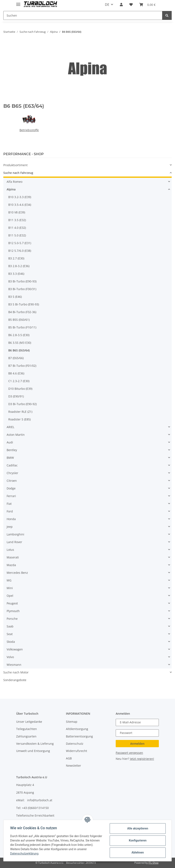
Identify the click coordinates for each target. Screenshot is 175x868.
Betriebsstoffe (29, 130)
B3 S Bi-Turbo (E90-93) (24, 304)
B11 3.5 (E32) (17, 220)
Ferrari (11, 496)
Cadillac (12, 465)
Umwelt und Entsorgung (33, 751)
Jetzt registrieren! (142, 759)
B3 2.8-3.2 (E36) (19, 266)
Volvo (10, 657)
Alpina (11, 189)
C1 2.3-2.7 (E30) (19, 381)
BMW (10, 458)
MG (9, 580)
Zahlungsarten (26, 736)
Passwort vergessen (129, 753)
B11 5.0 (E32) (17, 235)
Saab (10, 626)
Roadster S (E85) (19, 419)
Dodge (11, 488)
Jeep (10, 527)
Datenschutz (75, 744)
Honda (11, 519)
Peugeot (12, 603)
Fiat (9, 504)
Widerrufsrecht (77, 751)
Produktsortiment (15, 165)
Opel (10, 596)
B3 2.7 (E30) (16, 258)
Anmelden (137, 744)
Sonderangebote (15, 680)
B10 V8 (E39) (17, 212)
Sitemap (72, 722)
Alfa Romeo (15, 182)
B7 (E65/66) (16, 358)
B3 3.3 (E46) (16, 274)
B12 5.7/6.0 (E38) (20, 251)
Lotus (10, 550)
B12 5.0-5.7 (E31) (20, 243)
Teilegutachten (27, 729)
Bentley (12, 450)
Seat (10, 634)
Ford (10, 511)
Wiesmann (14, 665)
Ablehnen (138, 852)
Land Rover (14, 542)
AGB (69, 758)
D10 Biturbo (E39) (20, 389)
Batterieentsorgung (79, 736)
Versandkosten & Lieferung (35, 744)
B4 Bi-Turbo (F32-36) (22, 312)
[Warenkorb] (147, 5)
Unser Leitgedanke (29, 722)
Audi (10, 442)
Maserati (13, 557)
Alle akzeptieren (138, 828)
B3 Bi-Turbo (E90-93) (22, 281)
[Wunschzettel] (131, 5)
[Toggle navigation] (18, 3)
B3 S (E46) (15, 297)
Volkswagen (15, 649)
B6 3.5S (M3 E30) (20, 343)
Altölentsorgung (77, 729)
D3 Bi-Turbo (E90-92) (22, 404)
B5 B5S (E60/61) (19, 320)
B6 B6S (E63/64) (19, 350)
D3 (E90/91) (16, 396)
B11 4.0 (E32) (17, 228)
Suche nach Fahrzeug (18, 173)
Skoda (11, 642)
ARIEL (10, 427)
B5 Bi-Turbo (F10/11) (22, 327)
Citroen (12, 481)
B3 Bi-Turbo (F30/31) (22, 289)
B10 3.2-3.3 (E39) (20, 197)
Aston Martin (16, 435)
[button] (121, 5)
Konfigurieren (138, 840)
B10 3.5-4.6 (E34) (20, 205)
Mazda (11, 565)
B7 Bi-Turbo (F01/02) (22, 366)
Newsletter (74, 766)
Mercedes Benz (17, 573)
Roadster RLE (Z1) (20, 412)
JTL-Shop (153, 863)
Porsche (12, 619)
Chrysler (12, 473)
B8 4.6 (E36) (16, 373)
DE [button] (107, 5)
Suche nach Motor (16, 672)
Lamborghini (15, 534)
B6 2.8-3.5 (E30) (19, 335)
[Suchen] (83, 15)
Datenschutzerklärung (24, 853)
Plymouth (13, 611)
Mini (10, 588)
